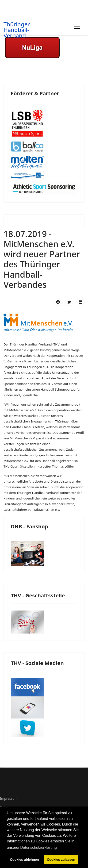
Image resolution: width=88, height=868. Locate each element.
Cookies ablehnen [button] (24, 860)
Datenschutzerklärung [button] (38, 847)
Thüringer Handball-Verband (17, 30)
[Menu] (76, 28)
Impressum (9, 798)
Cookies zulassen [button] (61, 860)
